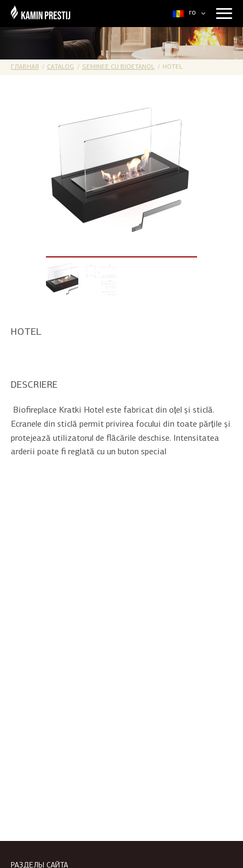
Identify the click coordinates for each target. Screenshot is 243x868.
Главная (25, 67)
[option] (122, 175)
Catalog (60, 67)
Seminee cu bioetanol (118, 67)
